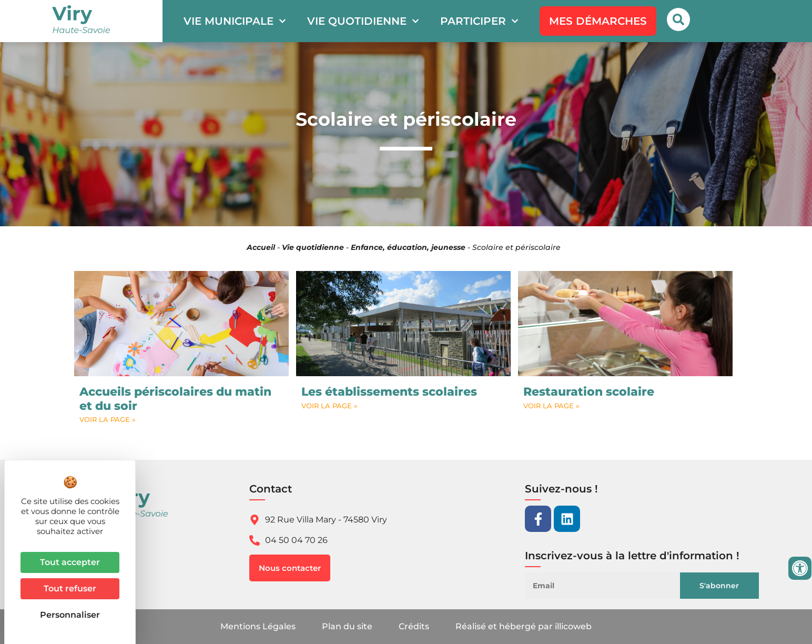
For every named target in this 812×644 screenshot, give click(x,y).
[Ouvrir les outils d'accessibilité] (800, 568)
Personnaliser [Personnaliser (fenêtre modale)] (70, 615)
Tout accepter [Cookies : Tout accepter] (70, 562)
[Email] (608, 586)
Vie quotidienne (363, 21)
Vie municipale (235, 21)
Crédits (414, 626)
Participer (479, 21)
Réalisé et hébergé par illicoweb (524, 626)
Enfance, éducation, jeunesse (408, 247)
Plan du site (347, 626)
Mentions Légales (258, 626)
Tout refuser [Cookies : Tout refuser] (70, 588)
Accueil (261, 247)
